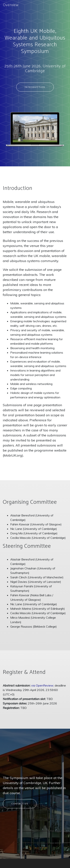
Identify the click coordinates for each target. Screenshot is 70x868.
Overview (11, 5)
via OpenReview (42, 685)
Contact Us (20, 804)
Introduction (35, 87)
